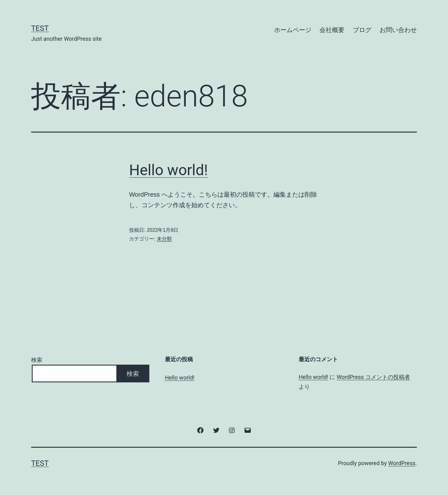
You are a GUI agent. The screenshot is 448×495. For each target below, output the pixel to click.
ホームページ (293, 30)
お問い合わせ (398, 30)
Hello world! (168, 170)
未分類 (164, 239)
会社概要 (332, 30)
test (40, 28)
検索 (37, 360)
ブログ (362, 30)
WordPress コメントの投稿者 (373, 377)
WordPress (402, 463)
